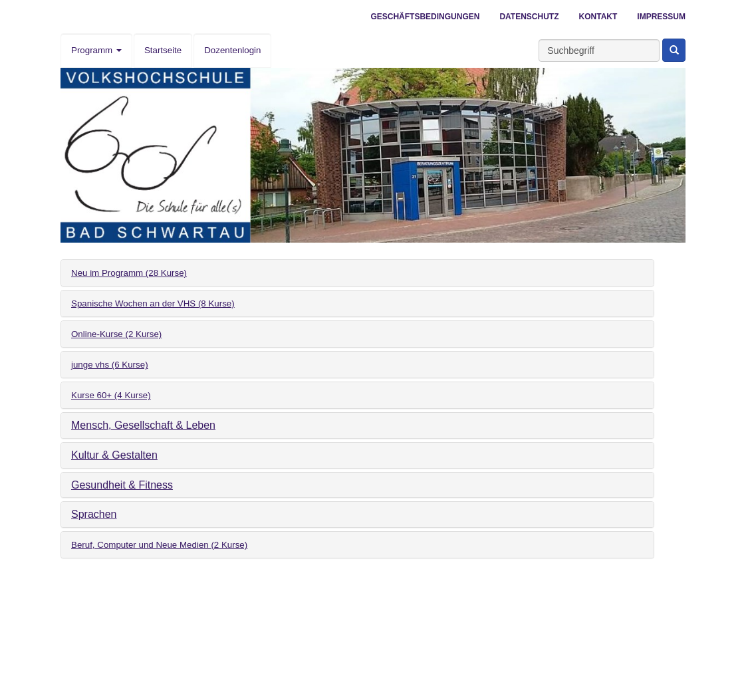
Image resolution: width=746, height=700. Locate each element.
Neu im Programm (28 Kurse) (129, 273)
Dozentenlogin (232, 50)
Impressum (661, 17)
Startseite (163, 50)
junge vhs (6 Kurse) (110, 365)
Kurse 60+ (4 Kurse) (111, 395)
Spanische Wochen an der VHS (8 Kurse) (153, 303)
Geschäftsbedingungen (425, 17)
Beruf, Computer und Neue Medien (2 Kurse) (159, 545)
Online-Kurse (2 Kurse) (116, 334)
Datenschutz (529, 17)
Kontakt (598, 17)
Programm (96, 50)
